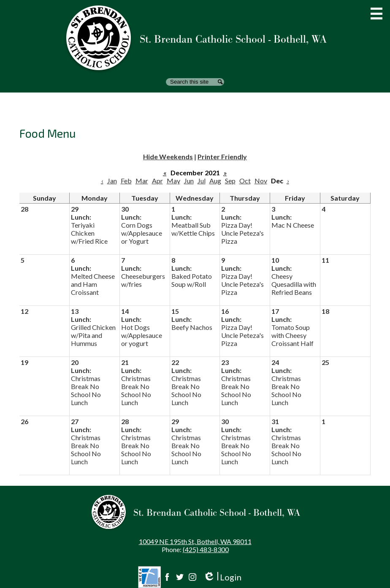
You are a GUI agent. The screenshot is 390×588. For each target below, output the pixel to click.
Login (222, 577)
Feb (126, 181)
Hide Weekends (168, 157)
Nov (261, 181)
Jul (202, 181)
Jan (112, 181)
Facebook (167, 577)
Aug (215, 181)
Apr (157, 181)
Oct (245, 181)
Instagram (192, 577)
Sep (230, 181)
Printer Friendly (222, 157)
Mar (142, 181)
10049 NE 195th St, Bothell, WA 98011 (195, 541)
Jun (189, 181)
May (173, 181)
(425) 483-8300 (206, 549)
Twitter (180, 577)
